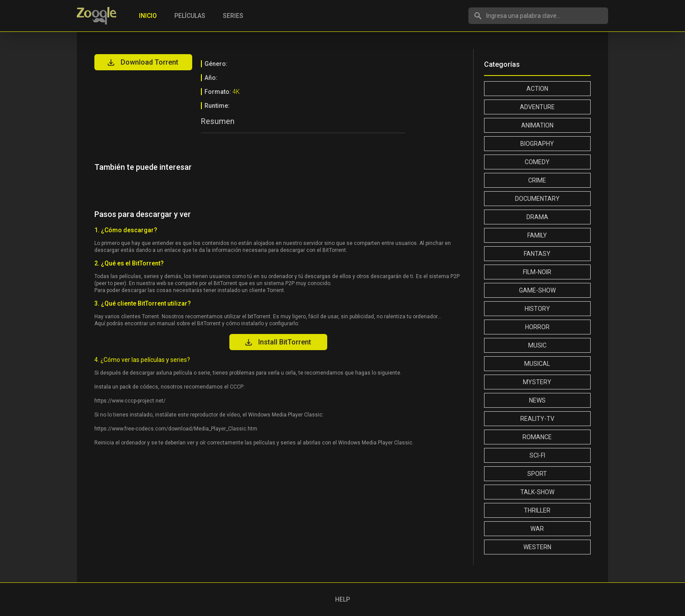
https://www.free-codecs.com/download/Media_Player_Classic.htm (176, 429)
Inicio (148, 16)
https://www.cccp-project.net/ (130, 401)
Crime (537, 180)
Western (537, 547)
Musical (537, 364)
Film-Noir (537, 272)
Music (537, 345)
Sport (537, 474)
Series (233, 16)
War (537, 529)
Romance (537, 437)
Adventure (537, 107)
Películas (190, 16)
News (537, 400)
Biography (537, 144)
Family (537, 235)
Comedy (537, 162)
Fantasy (537, 254)
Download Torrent (142, 62)
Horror (537, 327)
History (537, 309)
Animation (537, 125)
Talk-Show (537, 492)
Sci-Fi (537, 455)
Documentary (537, 199)
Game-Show (537, 290)
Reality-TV (537, 419)
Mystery (537, 382)
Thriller (537, 510)
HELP (342, 599)
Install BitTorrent (278, 342)
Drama (537, 217)
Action (537, 89)
